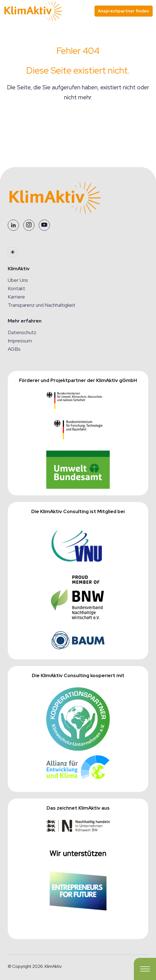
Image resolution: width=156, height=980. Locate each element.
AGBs (14, 349)
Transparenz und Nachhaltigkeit (42, 305)
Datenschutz (22, 332)
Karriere (16, 297)
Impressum (20, 341)
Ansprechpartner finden (123, 11)
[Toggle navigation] (145, 969)
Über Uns (18, 280)
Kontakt (16, 288)
